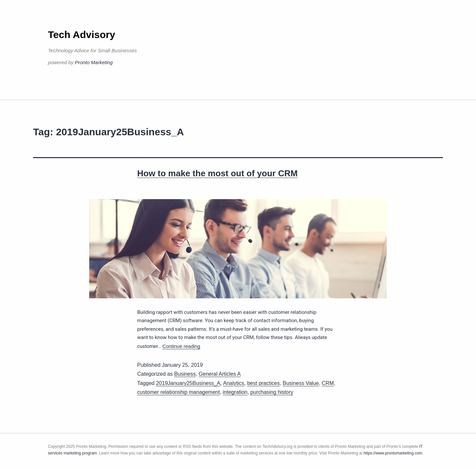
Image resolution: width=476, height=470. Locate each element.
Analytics (234, 383)
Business (185, 374)
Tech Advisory (81, 35)
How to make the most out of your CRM (217, 173)
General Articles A (220, 374)
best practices (264, 383)
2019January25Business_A (188, 383)
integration (235, 392)
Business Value (301, 383)
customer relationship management (178, 392)
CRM (328, 383)
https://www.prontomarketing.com (393, 453)
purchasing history (272, 392)
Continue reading (181, 346)
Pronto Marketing (94, 62)
